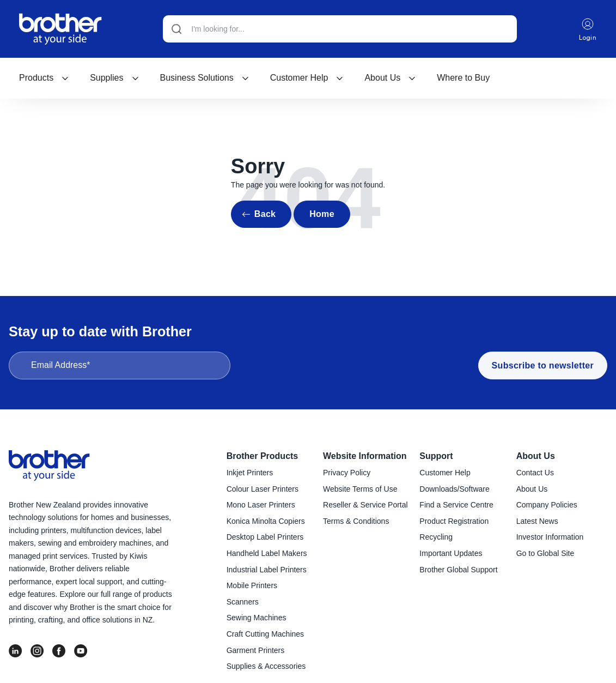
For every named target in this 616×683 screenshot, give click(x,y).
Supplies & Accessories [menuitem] (266, 666)
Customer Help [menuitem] (445, 473)
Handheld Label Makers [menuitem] (267, 553)
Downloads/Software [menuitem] (454, 489)
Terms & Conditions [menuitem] (356, 521)
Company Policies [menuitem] (547, 505)
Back (265, 214)
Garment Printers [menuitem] (256, 650)
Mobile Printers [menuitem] (252, 585)
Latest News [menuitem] (537, 521)
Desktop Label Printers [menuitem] (265, 537)
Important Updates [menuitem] (451, 553)
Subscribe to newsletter (543, 365)
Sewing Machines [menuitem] (257, 618)
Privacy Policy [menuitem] (347, 473)
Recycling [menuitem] (436, 537)
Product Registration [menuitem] (454, 521)
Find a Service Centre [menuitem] (456, 505)
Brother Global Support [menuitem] (458, 570)
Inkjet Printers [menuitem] (250, 473)
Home (322, 214)
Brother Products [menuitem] (263, 456)
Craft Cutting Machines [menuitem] (265, 634)
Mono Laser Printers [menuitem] (261, 505)
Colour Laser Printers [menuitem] (263, 489)
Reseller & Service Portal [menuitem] (365, 505)
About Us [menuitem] (536, 456)
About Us (390, 78)
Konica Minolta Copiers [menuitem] (266, 521)
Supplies (114, 78)
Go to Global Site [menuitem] (545, 553)
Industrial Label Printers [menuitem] (267, 570)
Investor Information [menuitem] (550, 537)
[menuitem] (44, 78)
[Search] (340, 29)
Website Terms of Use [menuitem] (360, 489)
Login (588, 29)
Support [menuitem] (436, 456)
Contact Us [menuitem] (535, 473)
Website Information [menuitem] (365, 456)
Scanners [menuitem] (243, 602)
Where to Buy (463, 78)
